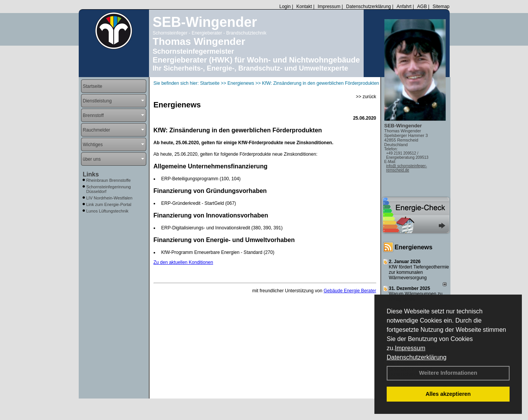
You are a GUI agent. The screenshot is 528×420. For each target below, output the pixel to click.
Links (91, 174)
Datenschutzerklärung (417, 357)
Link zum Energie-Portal (109, 204)
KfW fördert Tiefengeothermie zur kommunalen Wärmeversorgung (419, 272)
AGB (422, 7)
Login (285, 7)
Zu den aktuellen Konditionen (183, 262)
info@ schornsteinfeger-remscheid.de (407, 168)
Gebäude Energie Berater (350, 291)
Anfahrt (404, 7)
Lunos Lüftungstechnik (108, 211)
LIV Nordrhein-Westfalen (109, 198)
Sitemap (441, 7)
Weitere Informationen (448, 373)
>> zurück (366, 97)
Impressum (410, 348)
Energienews (414, 247)
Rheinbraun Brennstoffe (109, 180)
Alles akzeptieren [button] (448, 394)
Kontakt (304, 7)
